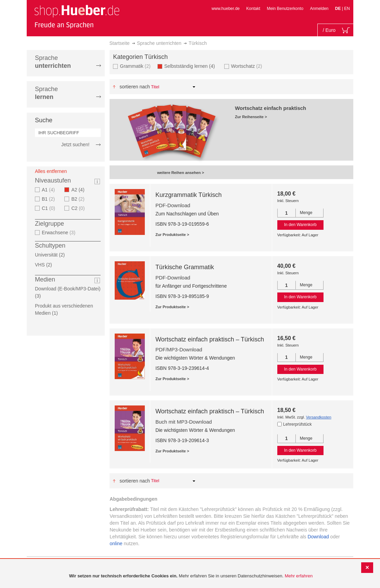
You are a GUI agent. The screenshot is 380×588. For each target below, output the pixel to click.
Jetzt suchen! (75, 145)
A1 (49, 190)
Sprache (53, 62)
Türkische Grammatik (185, 267)
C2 (79, 208)
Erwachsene (59, 233)
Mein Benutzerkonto (285, 9)
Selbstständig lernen (192, 66)
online (116, 543)
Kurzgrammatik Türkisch (189, 195)
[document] (191, 576)
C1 (49, 208)
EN (347, 9)
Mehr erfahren (299, 576)
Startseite (120, 43)
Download (318, 537)
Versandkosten (319, 417)
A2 (80, 190)
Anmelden (319, 9)
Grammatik (136, 66)
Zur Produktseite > (172, 235)
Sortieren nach (135, 87)
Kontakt (253, 9)
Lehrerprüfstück (297, 424)
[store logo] (77, 16)
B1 (49, 199)
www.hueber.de (226, 9)
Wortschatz (248, 66)
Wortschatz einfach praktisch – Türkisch (210, 339)
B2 (79, 199)
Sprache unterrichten (159, 43)
